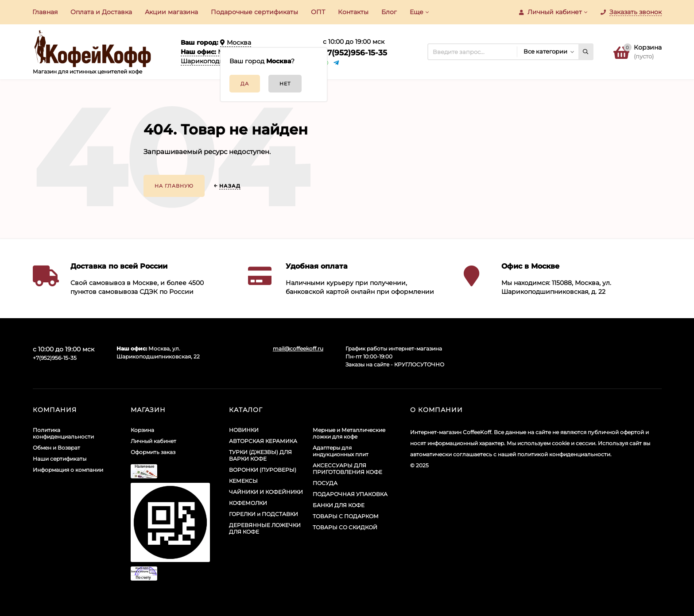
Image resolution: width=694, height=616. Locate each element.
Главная (45, 12)
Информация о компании (68, 470)
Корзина (142, 430)
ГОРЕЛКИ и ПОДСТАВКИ (264, 514)
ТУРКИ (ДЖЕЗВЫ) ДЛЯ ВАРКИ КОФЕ (260, 455)
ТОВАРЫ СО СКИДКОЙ (345, 527)
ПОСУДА (325, 483)
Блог (389, 12)
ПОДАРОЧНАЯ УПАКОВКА (350, 494)
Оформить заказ (153, 452)
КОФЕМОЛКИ (248, 503)
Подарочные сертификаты (254, 12)
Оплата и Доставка (101, 12)
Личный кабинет (153, 441)
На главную (174, 186)
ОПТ (318, 12)
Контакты (353, 12)
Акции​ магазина (171, 12)
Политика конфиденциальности (63, 433)
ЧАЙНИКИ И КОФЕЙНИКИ (266, 492)
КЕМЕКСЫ (243, 481)
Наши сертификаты (60, 459)
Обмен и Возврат (56, 448)
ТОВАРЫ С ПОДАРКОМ (346, 516)
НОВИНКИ (244, 430)
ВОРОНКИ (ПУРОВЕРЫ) (263, 470)
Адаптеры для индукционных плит (341, 451)
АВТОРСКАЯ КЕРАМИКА (263, 441)
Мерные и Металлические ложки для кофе (349, 433)
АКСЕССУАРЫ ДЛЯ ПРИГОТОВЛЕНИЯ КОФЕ (347, 469)
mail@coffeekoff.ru (298, 348)
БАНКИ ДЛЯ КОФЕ (339, 505)
